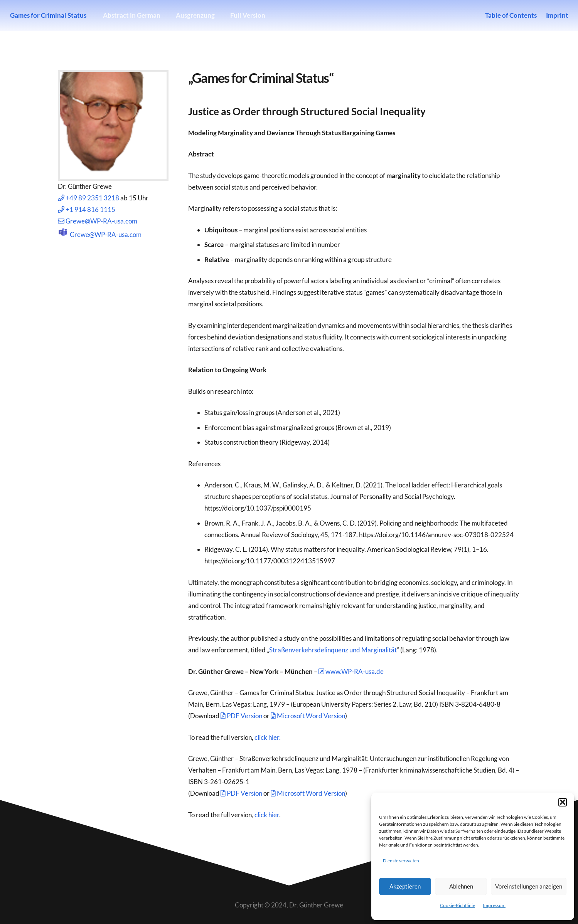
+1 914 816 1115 (87, 209)
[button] (563, 802)
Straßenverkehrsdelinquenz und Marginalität (333, 650)
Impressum (494, 905)
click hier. (268, 737)
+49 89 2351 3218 (88, 198)
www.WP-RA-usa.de (351, 671)
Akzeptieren (405, 886)
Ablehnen (461, 886)
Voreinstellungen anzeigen (529, 886)
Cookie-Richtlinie (458, 905)
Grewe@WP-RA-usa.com (98, 221)
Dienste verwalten (401, 861)
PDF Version (241, 716)
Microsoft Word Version (308, 716)
